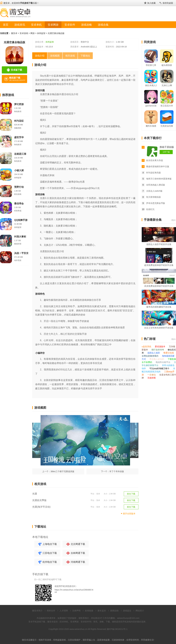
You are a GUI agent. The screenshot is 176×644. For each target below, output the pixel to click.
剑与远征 (19, 121)
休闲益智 (41, 33)
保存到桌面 (168, 3)
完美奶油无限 (167, 126)
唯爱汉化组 (169, 353)
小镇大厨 (19, 170)
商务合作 (51, 611)
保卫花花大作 (167, 106)
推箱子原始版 (167, 147)
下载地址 (85, 56)
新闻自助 (114, 611)
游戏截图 (55, 56)
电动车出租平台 (163, 362)
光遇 (35, 494)
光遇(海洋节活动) (41, 507)
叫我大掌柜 (20, 237)
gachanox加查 (151, 106)
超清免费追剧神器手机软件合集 (159, 265)
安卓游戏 (24, 33)
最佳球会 (19, 204)
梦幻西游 (19, 104)
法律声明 (76, 611)
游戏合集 (103, 25)
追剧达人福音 (154, 353)
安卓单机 (36, 25)
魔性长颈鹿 (151, 126)
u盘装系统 (147, 347)
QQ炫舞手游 (21, 220)
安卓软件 (70, 25)
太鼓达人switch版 (154, 191)
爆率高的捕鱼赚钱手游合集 (159, 307)
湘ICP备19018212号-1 (117, 629)
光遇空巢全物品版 (56, 33)
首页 (6, 25)
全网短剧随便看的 (150, 356)
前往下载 (131, 494)
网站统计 (140, 611)
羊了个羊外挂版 (117, 471)
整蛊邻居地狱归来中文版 (158, 166)
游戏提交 (127, 611)
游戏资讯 (20, 25)
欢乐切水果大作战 (155, 160)
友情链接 (89, 611)
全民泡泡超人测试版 (156, 185)
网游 (33, 33)
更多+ (174, 220)
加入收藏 (151, 3)
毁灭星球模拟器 (153, 197)
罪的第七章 (151, 65)
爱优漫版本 (160, 347)
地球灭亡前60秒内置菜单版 (159, 179)
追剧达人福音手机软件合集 (159, 244)
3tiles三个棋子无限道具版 (62, 471)
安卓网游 (53, 25)
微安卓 (14, 33)
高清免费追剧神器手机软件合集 (159, 286)
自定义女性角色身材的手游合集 (159, 328)
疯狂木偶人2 (151, 85)
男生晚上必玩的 (157, 359)
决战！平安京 (21, 253)
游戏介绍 (40, 56)
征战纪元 (150, 209)
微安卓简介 (37, 611)
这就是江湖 (20, 154)
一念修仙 (152, 375)
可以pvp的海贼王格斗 (160, 368)
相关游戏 (70, 56)
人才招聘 (64, 611)
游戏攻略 (87, 25)
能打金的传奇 (158, 350)
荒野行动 (19, 187)
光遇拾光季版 (39, 500)
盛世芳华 (19, 137)
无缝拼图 (152, 378)
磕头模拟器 (167, 65)
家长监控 (102, 611)
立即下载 (166, 152)
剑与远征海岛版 (153, 173)
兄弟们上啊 (167, 85)
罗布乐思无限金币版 (156, 203)
